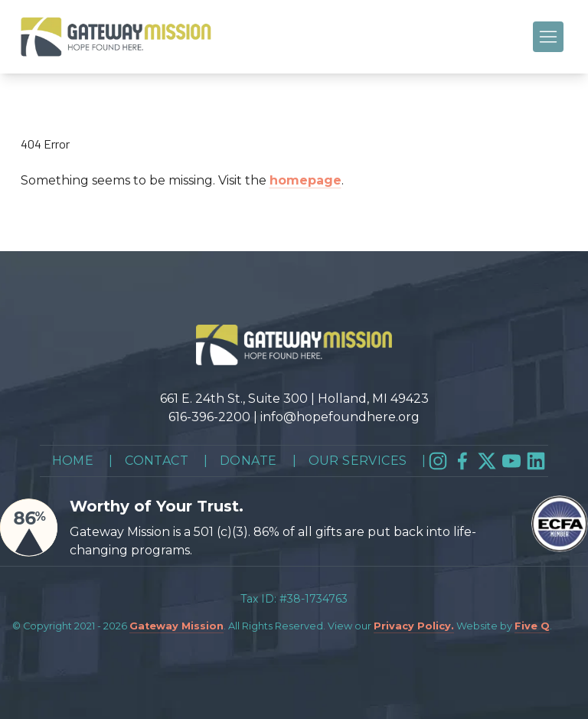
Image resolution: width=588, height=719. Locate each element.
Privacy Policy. (414, 626)
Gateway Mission (176, 626)
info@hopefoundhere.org (340, 417)
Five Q (532, 626)
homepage (305, 180)
